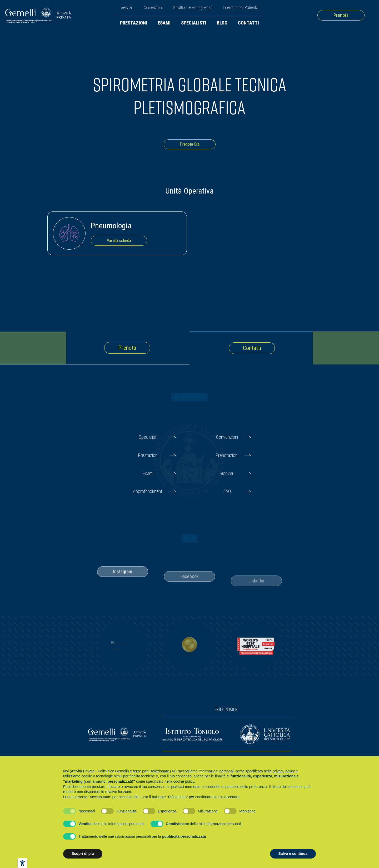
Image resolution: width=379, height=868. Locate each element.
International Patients (241, 8)
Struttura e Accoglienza (193, 8)
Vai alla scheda (119, 241)
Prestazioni (134, 23)
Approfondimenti (148, 491)
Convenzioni (153, 8)
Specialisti (194, 23)
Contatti (248, 23)
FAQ (227, 491)
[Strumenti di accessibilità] (22, 863)
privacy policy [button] (284, 771)
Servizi (126, 8)
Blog (222, 23)
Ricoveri (227, 473)
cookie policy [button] (184, 781)
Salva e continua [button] (293, 854)
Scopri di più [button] (83, 854)
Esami (164, 23)
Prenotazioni (227, 455)
